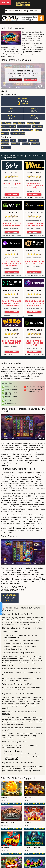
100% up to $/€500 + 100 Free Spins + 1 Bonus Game (34, 303)
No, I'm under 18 (16, 80)
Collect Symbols (33, 123)
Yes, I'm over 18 (30, 80)
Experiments (33, 140)
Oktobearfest (29, 797)
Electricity (22, 140)
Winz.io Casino (34, 173)
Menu (5, 3)
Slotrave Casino (34, 290)
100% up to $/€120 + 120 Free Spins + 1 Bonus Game (12, 303)
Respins (38, 130)
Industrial (5, 144)
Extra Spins (38, 127)
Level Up (15, 130)
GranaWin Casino (12, 290)
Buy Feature (6, 123)
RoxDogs (5, 847)
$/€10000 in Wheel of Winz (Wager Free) (34, 186)
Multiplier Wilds (27, 130)
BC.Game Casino (34, 330)
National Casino (34, 251)
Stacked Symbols (18, 133)
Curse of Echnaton (32, 847)
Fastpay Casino (12, 213)
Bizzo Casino (12, 330)
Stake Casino (12, 173)
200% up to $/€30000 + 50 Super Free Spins (12, 263)
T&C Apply (8, 198)
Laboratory (15, 144)
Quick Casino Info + (12, 180)
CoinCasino (12, 251)
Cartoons (5, 140)
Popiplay (20, 28)
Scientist (26, 144)
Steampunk (6, 147)
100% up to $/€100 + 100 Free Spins (12, 225)
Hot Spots (5, 130)
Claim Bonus (12, 194)
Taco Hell (28, 822)
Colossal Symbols (8, 127)
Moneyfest (6, 797)
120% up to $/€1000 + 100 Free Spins (34, 343)
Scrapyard (35, 144)
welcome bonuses (10, 659)
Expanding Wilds (24, 127)
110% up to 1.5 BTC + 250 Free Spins (34, 225)
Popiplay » (5, 800)
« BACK (4, 91)
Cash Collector (19, 123)
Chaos (13, 140)
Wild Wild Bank (8, 822)
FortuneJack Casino (34, 213)
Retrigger (5, 133)
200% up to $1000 (12, 184)
